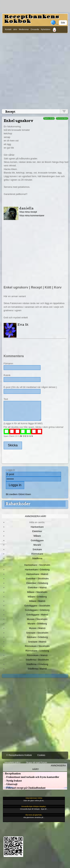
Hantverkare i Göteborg (37, 570)
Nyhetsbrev (46, 29)
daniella (26, 208)
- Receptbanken (12, 774)
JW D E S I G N (26, 436)
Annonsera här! (36, 516)
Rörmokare (37, 554)
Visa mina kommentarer (32, 215)
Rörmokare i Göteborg (37, 651)
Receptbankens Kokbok (32, 19)
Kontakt (8, 29)
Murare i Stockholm (37, 619)
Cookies (41, 755)
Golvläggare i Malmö (37, 615)
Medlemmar (24, 29)
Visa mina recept (28, 212)
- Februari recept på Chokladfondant (24, 788)
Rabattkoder (18, 504)
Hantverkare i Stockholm (37, 565)
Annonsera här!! (49, 767)
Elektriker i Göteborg (37, 583)
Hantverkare (37, 527)
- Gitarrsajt (10, 784)
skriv (15, 29)
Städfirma (37, 558)
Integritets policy (13, 762)
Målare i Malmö (37, 601)
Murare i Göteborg (37, 624)
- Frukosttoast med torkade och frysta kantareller (31, 777)
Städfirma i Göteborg (37, 664)
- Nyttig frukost (12, 781)
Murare (37, 545)
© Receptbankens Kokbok (19, 755)
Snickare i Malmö (37, 642)
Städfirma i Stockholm (37, 660)
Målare (37, 536)
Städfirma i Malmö (37, 669)
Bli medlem (12, 494)
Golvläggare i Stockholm (37, 606)
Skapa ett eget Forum (36, 762)
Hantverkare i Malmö (37, 574)
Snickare (37, 549)
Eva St (23, 324)
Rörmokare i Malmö (37, 655)
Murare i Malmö (37, 628)
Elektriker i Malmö (37, 587)
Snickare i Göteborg (37, 637)
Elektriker (37, 531)
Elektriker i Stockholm (37, 579)
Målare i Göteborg (37, 597)
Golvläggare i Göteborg (37, 610)
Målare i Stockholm (37, 592)
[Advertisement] (34, 71)
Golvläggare (37, 540)
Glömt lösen (25, 494)
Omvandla (35, 29)
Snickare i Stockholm (37, 633)
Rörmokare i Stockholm (37, 646)
